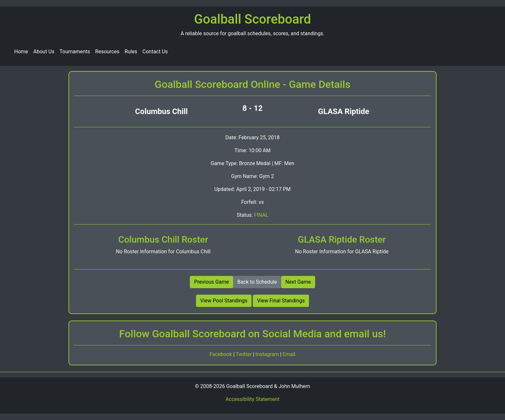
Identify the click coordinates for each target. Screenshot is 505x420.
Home (21, 52)
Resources (107, 52)
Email (289, 354)
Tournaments (75, 52)
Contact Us (155, 52)
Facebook (221, 354)
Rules (131, 52)
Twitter (244, 354)
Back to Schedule (257, 282)
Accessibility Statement (252, 399)
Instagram (268, 354)
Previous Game (211, 282)
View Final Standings (281, 301)
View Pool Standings (224, 301)
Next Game (298, 282)
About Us (44, 52)
